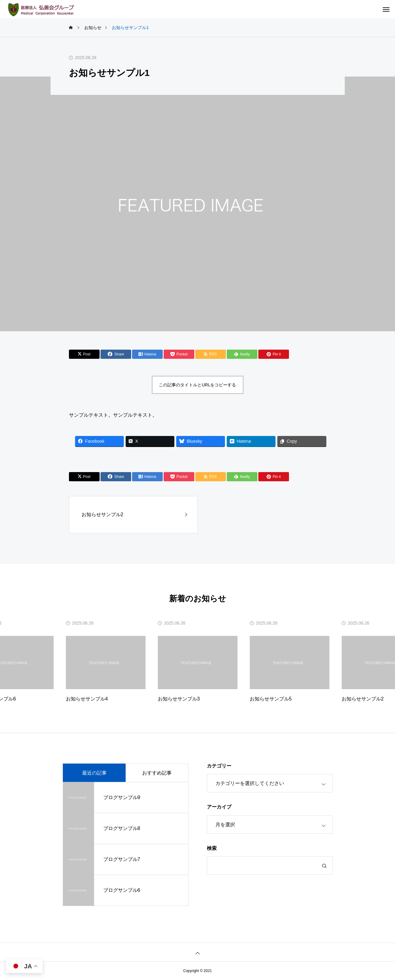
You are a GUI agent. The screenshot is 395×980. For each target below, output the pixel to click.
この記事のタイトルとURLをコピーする (197, 385)
